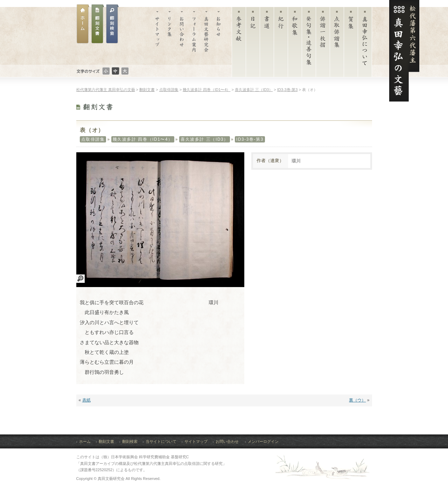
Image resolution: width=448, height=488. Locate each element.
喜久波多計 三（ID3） (205, 139)
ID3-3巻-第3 (250, 139)
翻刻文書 (98, 24)
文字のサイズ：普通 (115, 71)
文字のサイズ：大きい (125, 71)
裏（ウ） (357, 400)
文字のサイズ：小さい (106, 71)
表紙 (86, 400)
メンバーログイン (263, 441)
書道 (267, 44)
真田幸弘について (365, 44)
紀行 (281, 44)
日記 (253, 44)
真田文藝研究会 (206, 36)
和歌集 (295, 44)
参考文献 (239, 44)
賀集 (351, 44)
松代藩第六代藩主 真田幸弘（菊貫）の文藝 (404, 51)
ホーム (83, 24)
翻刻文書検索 (112, 24)
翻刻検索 (130, 441)
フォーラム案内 (194, 36)
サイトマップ (157, 36)
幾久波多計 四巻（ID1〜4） (143, 139)
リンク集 (170, 36)
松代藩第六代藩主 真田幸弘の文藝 (106, 90)
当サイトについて (161, 441)
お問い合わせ (182, 36)
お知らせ (219, 36)
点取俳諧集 (337, 44)
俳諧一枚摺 (323, 44)
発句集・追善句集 (309, 44)
